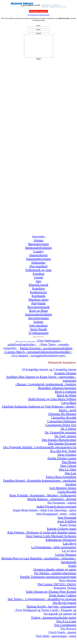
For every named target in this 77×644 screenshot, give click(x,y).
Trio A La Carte (66, 626)
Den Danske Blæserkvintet (59, 444)
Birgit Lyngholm (65, 396)
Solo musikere (38, 330)
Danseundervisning (38, 263)
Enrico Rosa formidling (61, 481)
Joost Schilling (67, 526)
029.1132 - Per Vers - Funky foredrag (25, 346)
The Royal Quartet (64, 607)
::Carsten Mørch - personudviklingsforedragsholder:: (38, 356)
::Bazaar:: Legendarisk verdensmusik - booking (46, 389)
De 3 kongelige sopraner (60, 437)
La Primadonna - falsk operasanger (54, 552)
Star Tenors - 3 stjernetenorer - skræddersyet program (42, 603)
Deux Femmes (67, 459)
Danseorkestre (38, 260)
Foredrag (38, 278)
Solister (38, 326)
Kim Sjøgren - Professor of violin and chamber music (42, 537)
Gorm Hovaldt (67, 496)
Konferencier (39, 297)
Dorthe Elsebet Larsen (62, 463)
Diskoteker (38, 267)
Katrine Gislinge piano (62, 533)
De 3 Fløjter (68, 433)
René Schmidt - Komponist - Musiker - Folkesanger (43, 500)
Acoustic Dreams (65, 378)
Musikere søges (38, 304)
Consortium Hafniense (62, 426)
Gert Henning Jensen (63, 492)
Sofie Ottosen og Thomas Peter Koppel (51, 596)
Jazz (38, 285)
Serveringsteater (38, 323)
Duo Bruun (69, 466)
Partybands (38, 308)
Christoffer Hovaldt (64, 422)
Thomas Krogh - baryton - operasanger (51, 611)
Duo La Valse (67, 474)
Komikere (38, 293)
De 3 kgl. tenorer (65, 441)
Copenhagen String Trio (61, 429)
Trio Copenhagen (65, 629)
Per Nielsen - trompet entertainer (55, 578)
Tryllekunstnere (38, 337)
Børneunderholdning (39, 252)
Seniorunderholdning (38, 319)
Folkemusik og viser (38, 274)
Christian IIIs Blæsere (62, 418)
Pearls (72, 570)
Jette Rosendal (67, 522)
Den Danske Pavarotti (62, 448)
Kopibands (39, 300)
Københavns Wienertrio (61, 544)
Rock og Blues (38, 315)
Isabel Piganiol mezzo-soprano (56, 511)
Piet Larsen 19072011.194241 (57, 589)
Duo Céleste (68, 470)
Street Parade (38, 334)
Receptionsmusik (38, 311)
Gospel (39, 282)
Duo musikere (38, 271)
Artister (38, 245)
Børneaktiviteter (38, 248)
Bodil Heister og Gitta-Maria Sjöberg (52, 403)
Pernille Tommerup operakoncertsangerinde (48, 581)
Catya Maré (69, 407)
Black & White (67, 400)
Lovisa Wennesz (66, 559)
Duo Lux (70, 478)
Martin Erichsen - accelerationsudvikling (46, 353)
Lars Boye (70, 548)
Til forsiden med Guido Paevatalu (38, 15)
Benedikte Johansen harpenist (57, 392)
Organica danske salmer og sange (55, 574)
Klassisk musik (39, 289)
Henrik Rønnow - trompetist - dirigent (52, 503)
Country (39, 256)
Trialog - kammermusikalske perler (54, 622)
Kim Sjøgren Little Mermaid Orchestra (51, 541)
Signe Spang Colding (63, 600)
